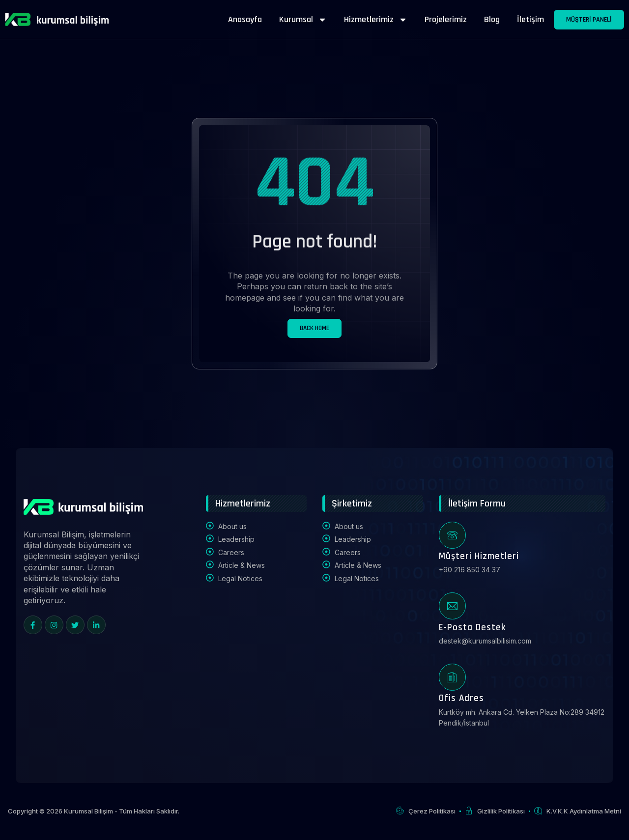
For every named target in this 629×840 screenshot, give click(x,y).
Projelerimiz (446, 19)
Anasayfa (245, 19)
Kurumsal (303, 20)
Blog (492, 19)
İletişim (530, 19)
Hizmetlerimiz (376, 20)
